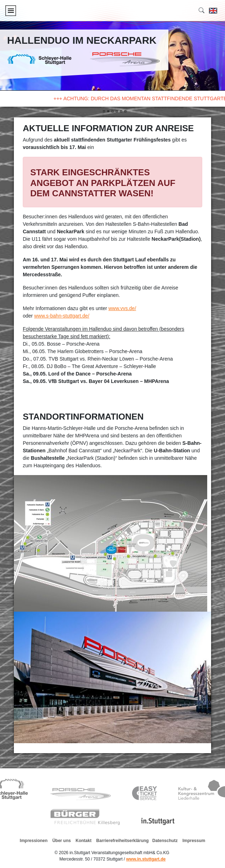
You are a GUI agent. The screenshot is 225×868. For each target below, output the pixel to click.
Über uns (62, 841)
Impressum (194, 841)
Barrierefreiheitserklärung (122, 841)
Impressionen (34, 841)
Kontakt (83, 841)
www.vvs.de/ (122, 308)
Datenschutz (165, 841)
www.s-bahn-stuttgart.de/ (62, 316)
